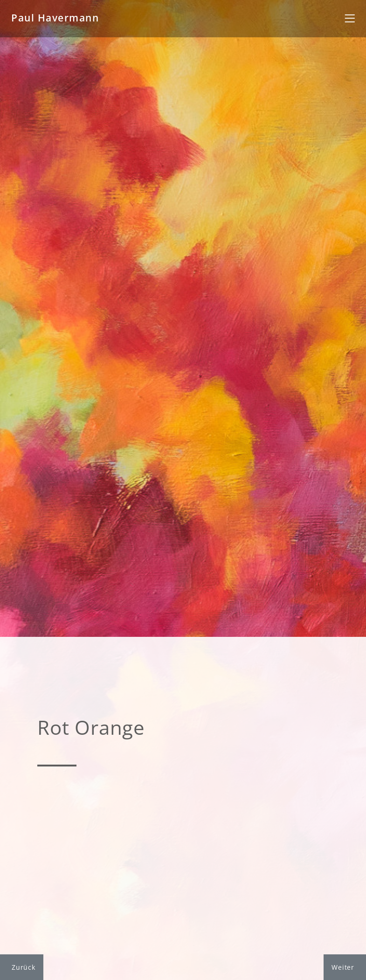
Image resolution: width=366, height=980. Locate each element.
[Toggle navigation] (350, 19)
